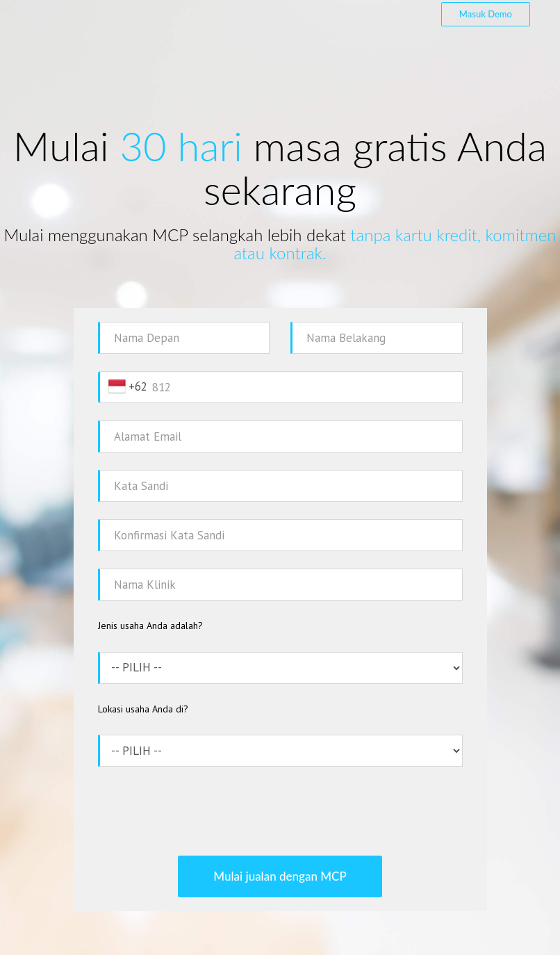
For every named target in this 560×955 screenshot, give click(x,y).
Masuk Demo (486, 14)
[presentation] (280, 811)
